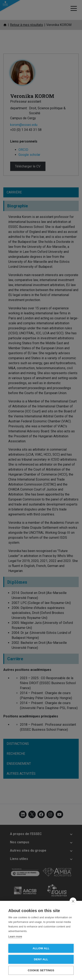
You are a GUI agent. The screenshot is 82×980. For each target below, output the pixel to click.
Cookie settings (41, 970)
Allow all (41, 948)
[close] (73, 901)
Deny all (41, 959)
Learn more (15, 936)
